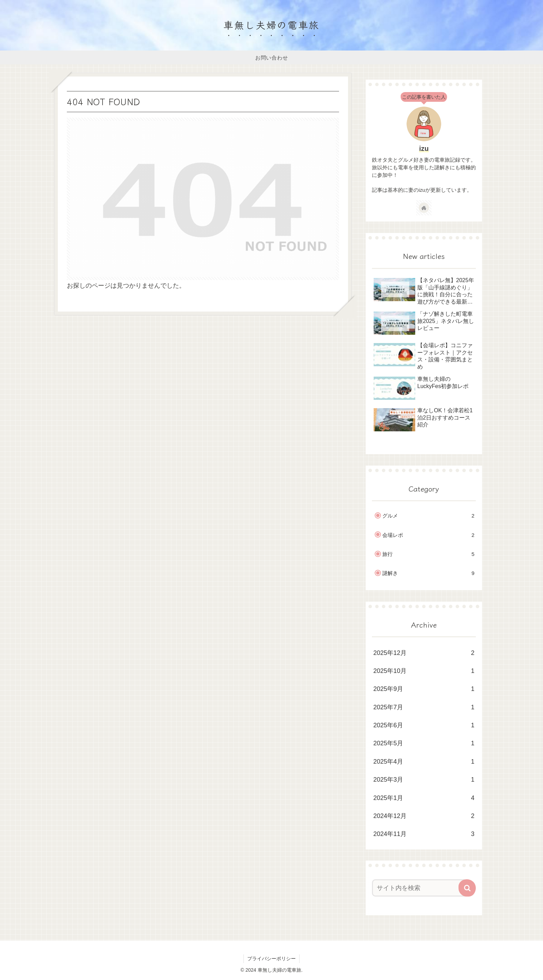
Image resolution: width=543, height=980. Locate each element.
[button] (467, 888)
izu (424, 149)
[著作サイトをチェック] (424, 208)
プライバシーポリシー (271, 959)
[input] (420, 888)
